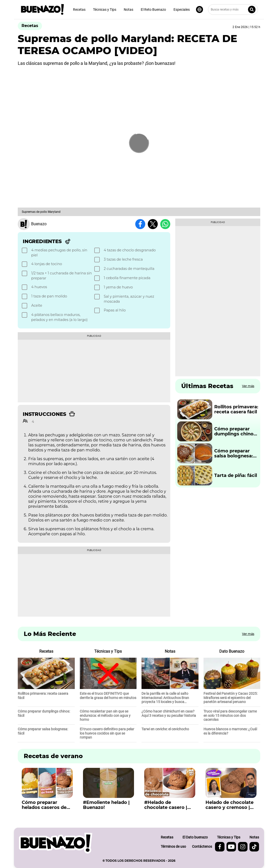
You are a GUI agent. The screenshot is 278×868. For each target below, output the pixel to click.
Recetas (79, 10)
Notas (128, 10)
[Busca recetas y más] (233, 10)
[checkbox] (57, 253)
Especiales (182, 10)
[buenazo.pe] (56, 843)
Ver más (248, 386)
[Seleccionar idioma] (199, 10)
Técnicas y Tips (105, 10)
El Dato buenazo (195, 837)
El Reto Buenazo (153, 10)
